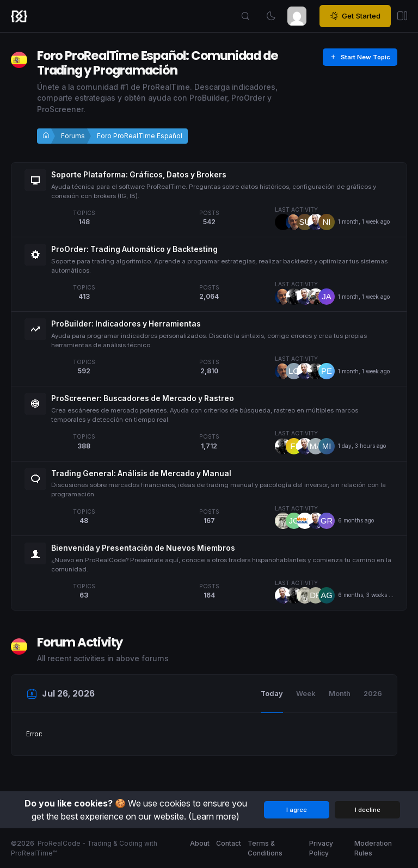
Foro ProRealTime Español (140, 136)
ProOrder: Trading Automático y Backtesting (134, 249)
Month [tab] (340, 694)
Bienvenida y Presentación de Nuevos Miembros (143, 548)
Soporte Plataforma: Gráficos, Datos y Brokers (139, 175)
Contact (229, 843)
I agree (297, 810)
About (200, 843)
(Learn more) (214, 816)
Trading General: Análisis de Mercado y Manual (141, 473)
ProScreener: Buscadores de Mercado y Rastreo (143, 398)
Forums (73, 136)
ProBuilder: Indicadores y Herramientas (126, 324)
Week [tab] (306, 694)
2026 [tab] (373, 694)
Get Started (355, 16)
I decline (368, 810)
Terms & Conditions (265, 848)
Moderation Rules (373, 848)
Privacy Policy (321, 848)
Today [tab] (272, 694)
